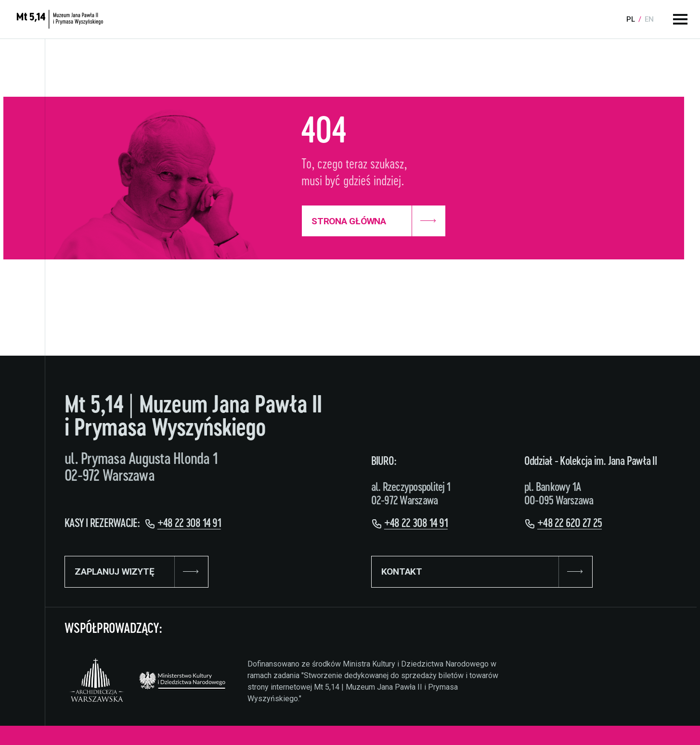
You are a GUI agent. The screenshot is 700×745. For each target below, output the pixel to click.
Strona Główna (374, 221)
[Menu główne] (680, 19)
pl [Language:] (631, 19)
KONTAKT (482, 572)
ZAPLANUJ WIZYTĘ (136, 572)
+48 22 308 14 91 (189, 524)
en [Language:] (649, 19)
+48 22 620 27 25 (570, 524)
